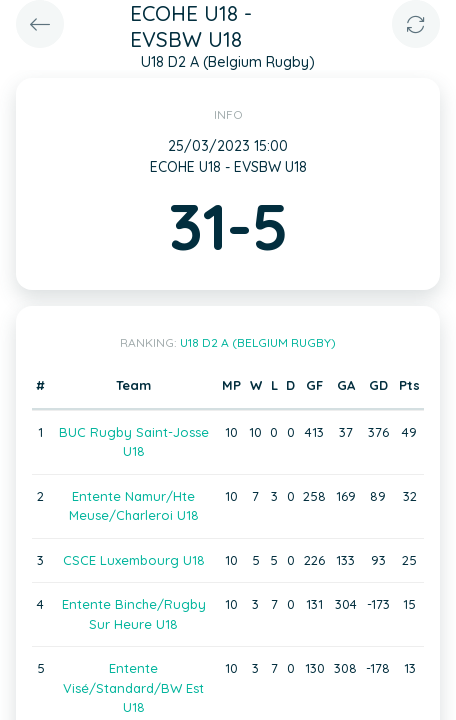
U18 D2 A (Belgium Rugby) (258, 342)
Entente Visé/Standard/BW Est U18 (133, 687)
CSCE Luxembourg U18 (134, 560)
